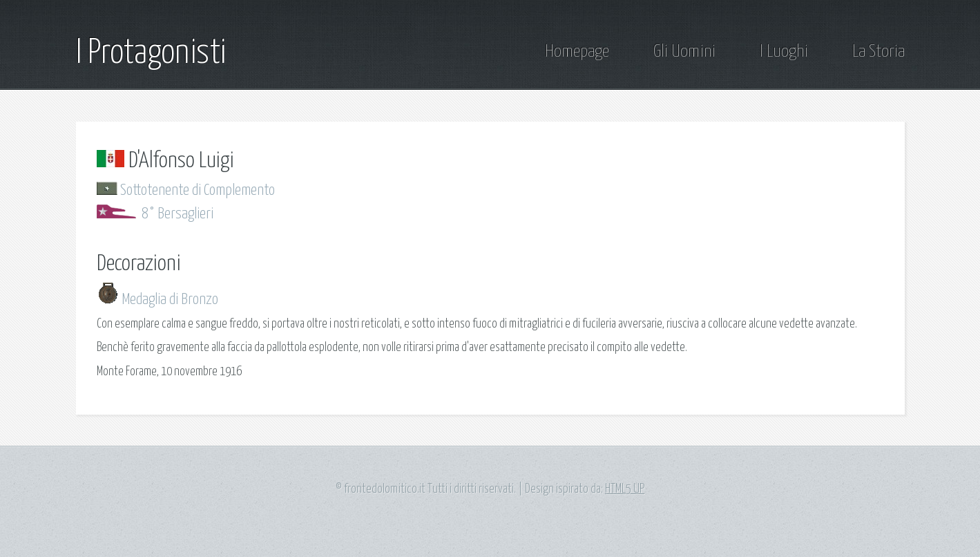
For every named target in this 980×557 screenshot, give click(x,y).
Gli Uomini (684, 52)
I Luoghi (784, 52)
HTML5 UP (625, 489)
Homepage (577, 52)
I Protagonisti (151, 53)
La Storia (878, 52)
